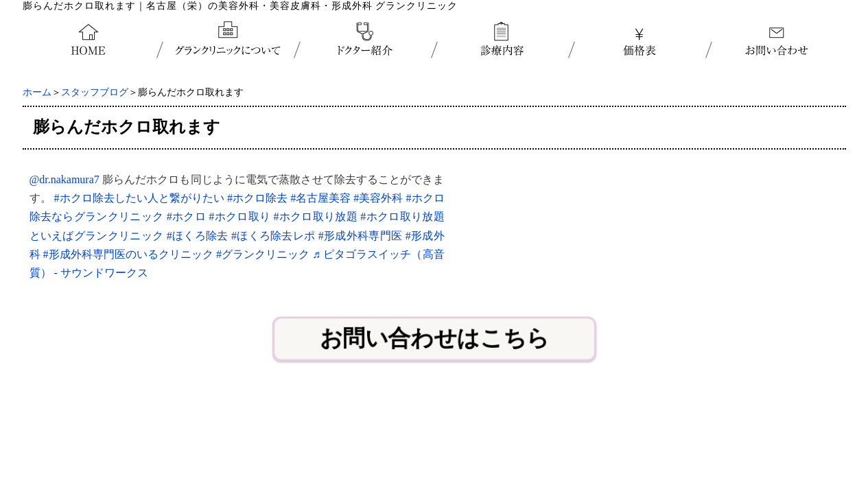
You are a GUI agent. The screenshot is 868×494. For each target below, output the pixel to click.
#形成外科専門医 (361, 236)
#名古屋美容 (320, 198)
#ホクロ (186, 216)
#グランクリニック (263, 254)
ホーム (37, 92)
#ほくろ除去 (198, 236)
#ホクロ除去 (257, 198)
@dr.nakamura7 (64, 179)
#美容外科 (378, 198)
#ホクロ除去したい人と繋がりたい (139, 198)
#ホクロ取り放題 (315, 216)
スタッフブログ (95, 92)
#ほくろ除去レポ (273, 236)
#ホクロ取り (239, 216)
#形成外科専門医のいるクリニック (128, 254)
